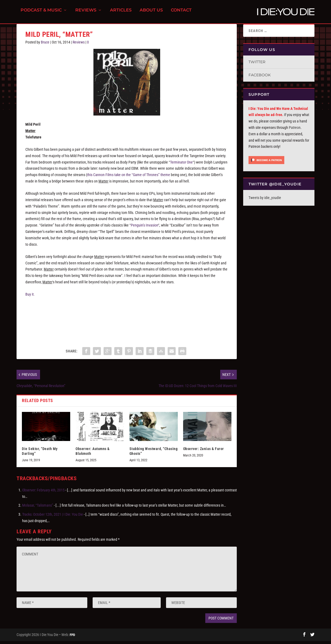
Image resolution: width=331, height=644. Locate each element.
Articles (121, 13)
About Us (151, 13)
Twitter (257, 65)
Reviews (86, 13)
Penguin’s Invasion (144, 228)
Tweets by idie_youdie (265, 201)
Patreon (295, 131)
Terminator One (181, 165)
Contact (181, 13)
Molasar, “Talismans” (38, 508)
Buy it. (30, 297)
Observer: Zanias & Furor (204, 452)
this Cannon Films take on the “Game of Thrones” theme (129, 178)
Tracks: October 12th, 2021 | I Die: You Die (53, 518)
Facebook (260, 78)
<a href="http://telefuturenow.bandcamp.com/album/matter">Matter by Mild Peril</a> (127, 323)
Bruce (45, 45)
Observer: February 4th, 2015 (43, 493)
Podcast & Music (41, 13)
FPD (72, 638)
